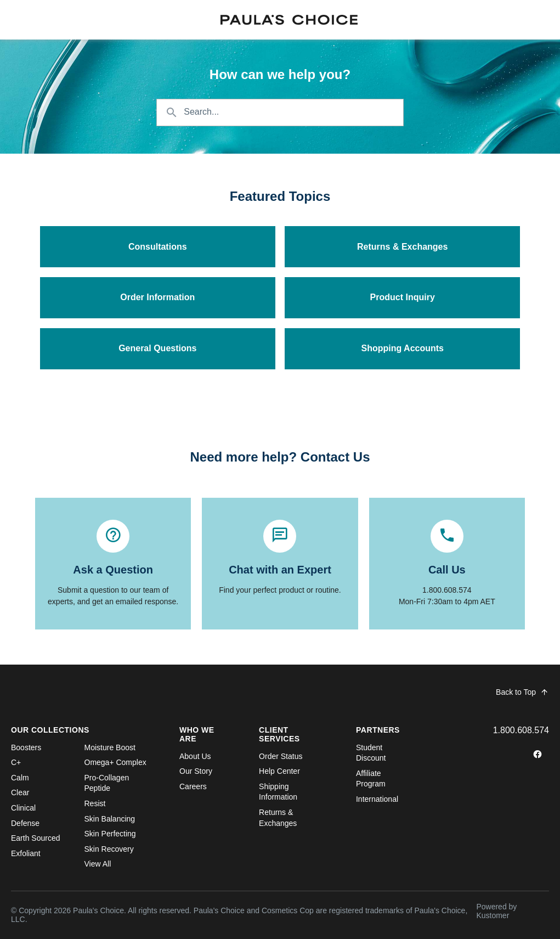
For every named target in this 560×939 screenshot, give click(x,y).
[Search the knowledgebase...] (280, 113)
